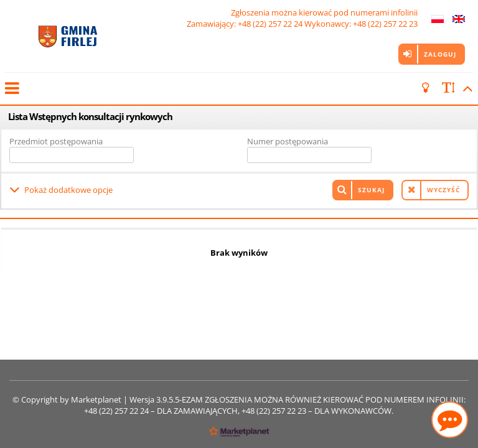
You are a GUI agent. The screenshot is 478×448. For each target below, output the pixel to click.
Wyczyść (443, 190)
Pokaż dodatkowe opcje (68, 190)
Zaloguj (440, 54)
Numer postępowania (288, 141)
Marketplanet (96, 399)
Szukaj (371, 190)
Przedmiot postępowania (56, 141)
